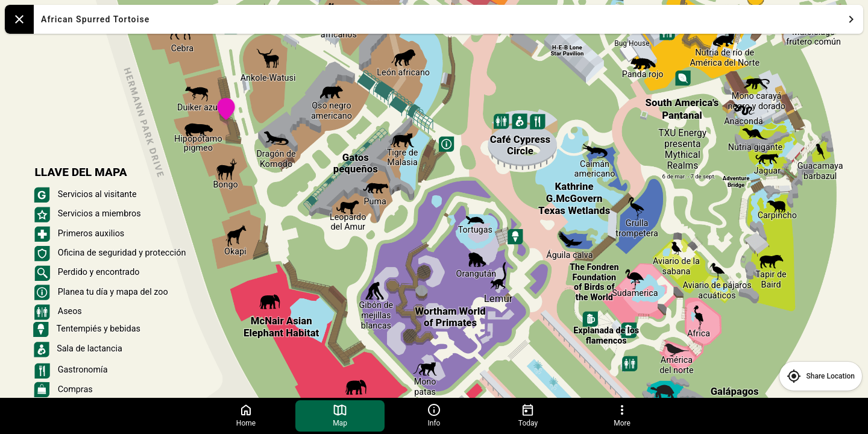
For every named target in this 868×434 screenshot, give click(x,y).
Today (528, 415)
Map (340, 415)
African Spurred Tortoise (450, 19)
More (622, 415)
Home (246, 415)
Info (434, 415)
